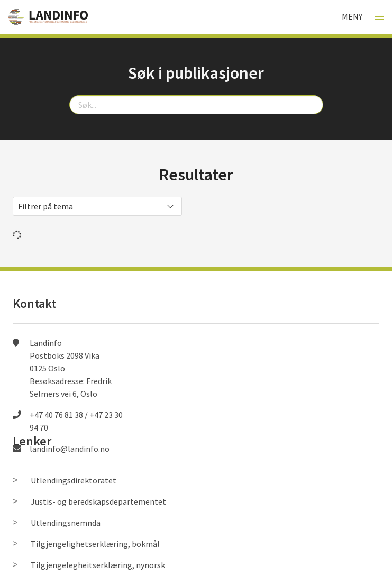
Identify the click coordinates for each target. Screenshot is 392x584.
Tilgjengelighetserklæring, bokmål (95, 544)
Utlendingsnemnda (66, 523)
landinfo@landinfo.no (70, 449)
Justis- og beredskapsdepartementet (98, 501)
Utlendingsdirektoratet (74, 480)
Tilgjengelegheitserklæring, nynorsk (98, 565)
